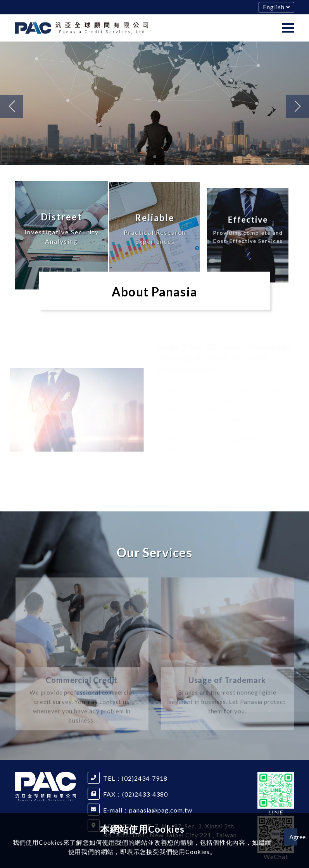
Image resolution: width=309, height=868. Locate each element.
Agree (293, 837)
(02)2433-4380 (145, 794)
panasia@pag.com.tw (161, 810)
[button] (12, 106)
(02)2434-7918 (145, 778)
